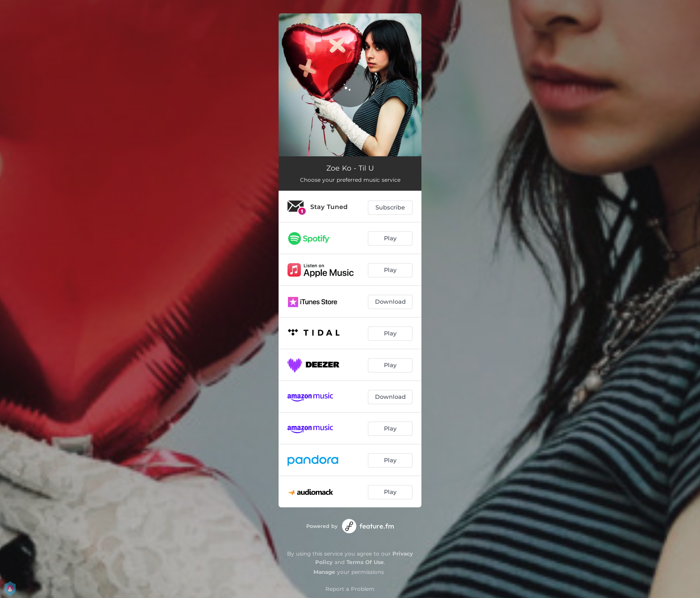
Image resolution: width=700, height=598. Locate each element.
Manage (324, 572)
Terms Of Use (365, 562)
